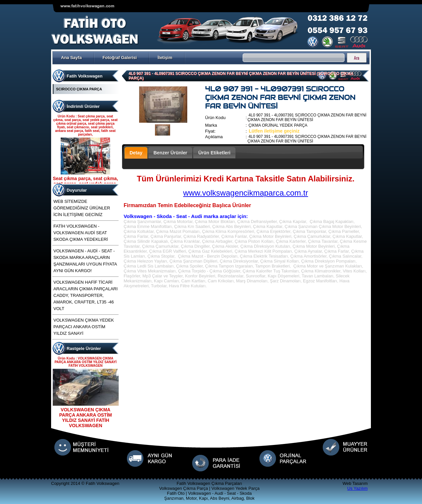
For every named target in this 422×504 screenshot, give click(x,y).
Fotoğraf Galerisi (120, 58)
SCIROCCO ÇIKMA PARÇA (79, 89)
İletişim (165, 58)
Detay (136, 153)
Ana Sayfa (71, 58)
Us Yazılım (357, 488)
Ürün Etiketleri (214, 153)
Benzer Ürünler (170, 153)
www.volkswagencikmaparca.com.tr (246, 193)
